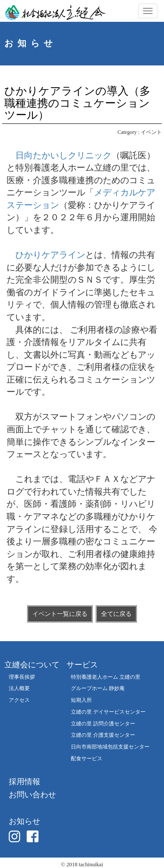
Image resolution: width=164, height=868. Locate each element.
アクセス (19, 700)
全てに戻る (116, 614)
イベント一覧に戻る (60, 614)
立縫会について (32, 665)
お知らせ (24, 821)
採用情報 (24, 782)
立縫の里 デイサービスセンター (108, 712)
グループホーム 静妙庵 (98, 689)
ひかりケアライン (50, 255)
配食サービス (87, 759)
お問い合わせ (32, 795)
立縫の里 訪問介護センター (103, 724)
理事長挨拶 (22, 677)
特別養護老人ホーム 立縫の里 (106, 677)
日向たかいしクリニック (63, 155)
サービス (82, 665)
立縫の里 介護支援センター (103, 735)
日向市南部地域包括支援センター (110, 747)
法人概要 (19, 689)
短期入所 (81, 700)
